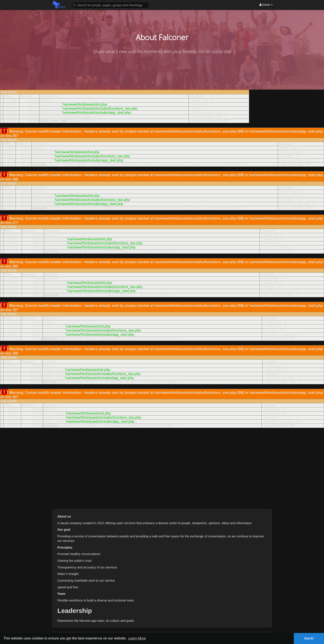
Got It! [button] (309, 638)
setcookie (39, 164)
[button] (110, 5)
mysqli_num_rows (53, 121)
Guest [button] (266, 5)
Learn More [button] (137, 638)
